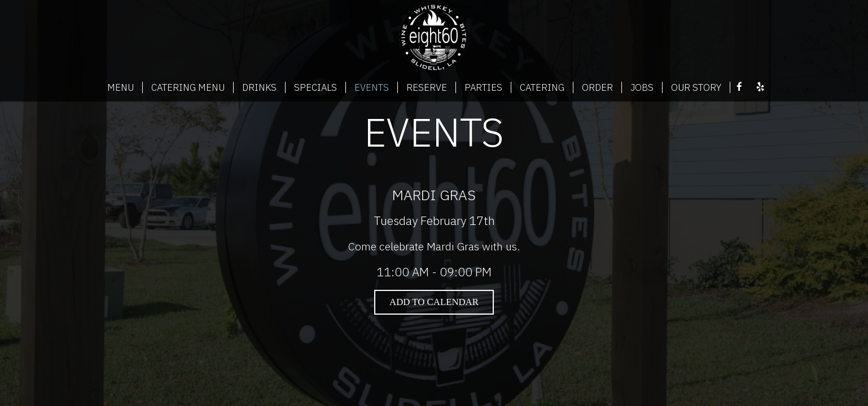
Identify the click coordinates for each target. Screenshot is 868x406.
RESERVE (427, 87)
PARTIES (483, 87)
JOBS (642, 87)
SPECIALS (315, 87)
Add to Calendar (434, 302)
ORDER (597, 87)
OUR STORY (696, 87)
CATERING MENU (188, 87)
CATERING (542, 87)
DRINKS (259, 87)
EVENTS (372, 87)
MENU (120, 87)
